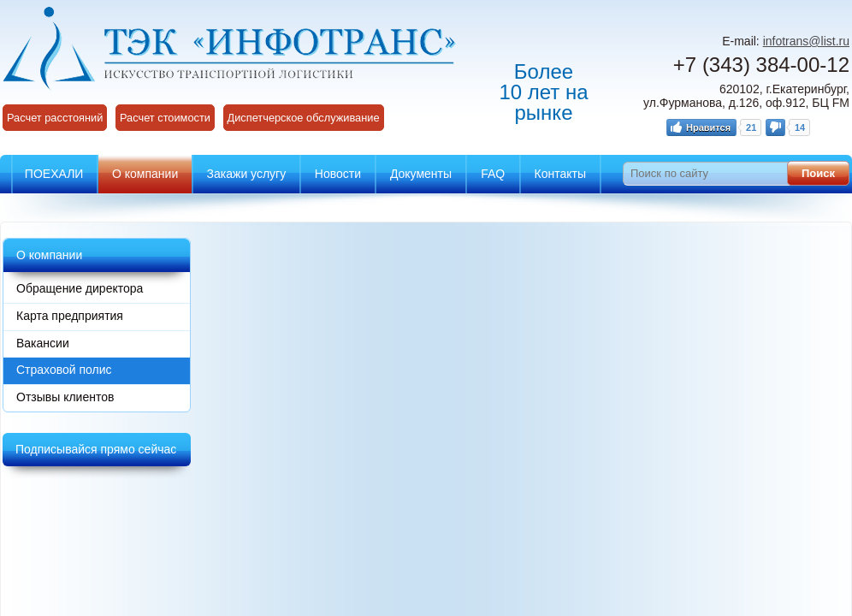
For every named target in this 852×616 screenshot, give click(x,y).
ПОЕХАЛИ (54, 174)
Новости (338, 174)
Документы (421, 174)
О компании (145, 174)
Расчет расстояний (55, 118)
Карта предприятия (70, 316)
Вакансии (43, 343)
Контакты (560, 174)
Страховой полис (64, 370)
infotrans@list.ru (806, 41)
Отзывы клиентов (65, 397)
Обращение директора (80, 288)
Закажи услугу (247, 174)
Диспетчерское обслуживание (304, 118)
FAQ (493, 174)
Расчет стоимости (165, 118)
